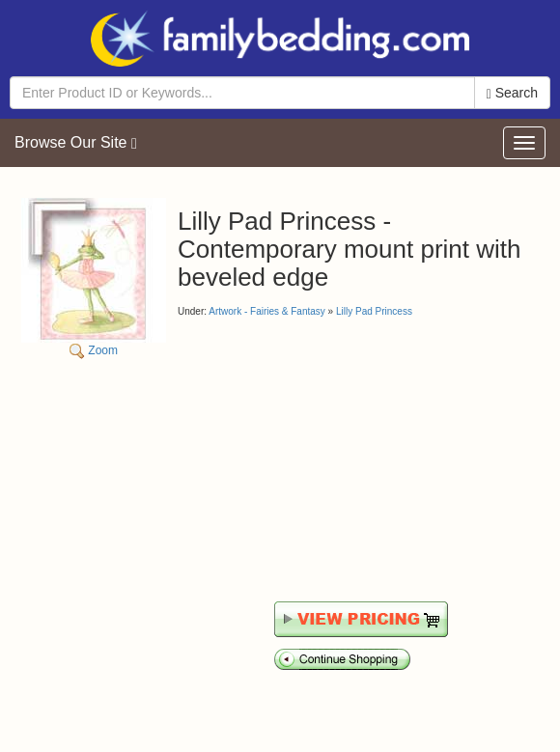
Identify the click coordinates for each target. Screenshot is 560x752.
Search (512, 93)
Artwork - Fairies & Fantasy (267, 311)
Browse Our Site (76, 143)
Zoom (94, 278)
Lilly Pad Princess (374, 311)
